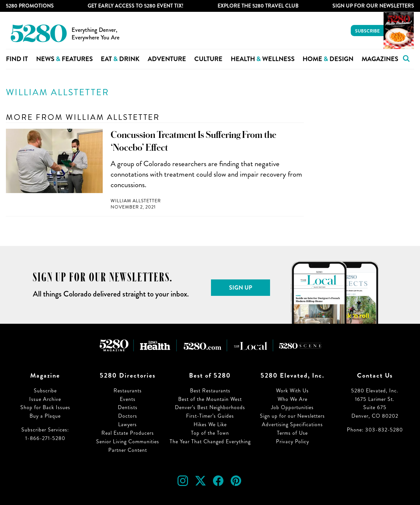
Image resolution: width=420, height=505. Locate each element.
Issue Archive (45, 399)
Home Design (328, 59)
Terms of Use (292, 433)
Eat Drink (120, 59)
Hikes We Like (210, 424)
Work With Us (292, 391)
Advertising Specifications (292, 424)
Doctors (128, 416)
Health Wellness (263, 59)
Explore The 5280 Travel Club (258, 6)
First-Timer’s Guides (210, 416)
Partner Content (128, 450)
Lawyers (127, 424)
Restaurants (128, 391)
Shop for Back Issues (45, 407)
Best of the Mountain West (210, 399)
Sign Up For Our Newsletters (373, 6)
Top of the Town (210, 433)
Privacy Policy (293, 441)
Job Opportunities (292, 407)
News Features (64, 59)
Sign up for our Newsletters (292, 416)
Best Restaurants (210, 391)
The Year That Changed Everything (210, 441)
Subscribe (367, 31)
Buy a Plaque (45, 416)
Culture (208, 59)
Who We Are (293, 399)
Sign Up (241, 288)
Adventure (167, 59)
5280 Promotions (30, 6)
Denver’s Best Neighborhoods (210, 407)
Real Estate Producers (128, 433)
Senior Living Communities (128, 441)
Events (128, 399)
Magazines (380, 59)
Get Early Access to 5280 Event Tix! (136, 6)
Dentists (128, 407)
